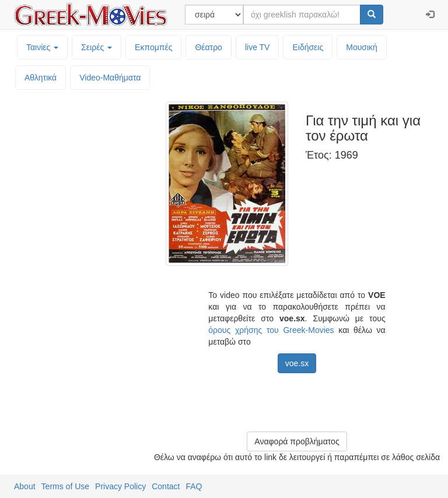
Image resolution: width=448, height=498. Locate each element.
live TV (258, 47)
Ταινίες (42, 47)
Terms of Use (65, 486)
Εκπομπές (153, 47)
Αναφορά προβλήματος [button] (297, 441)
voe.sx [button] (297, 363)
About (25, 486)
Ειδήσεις (308, 47)
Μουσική (362, 47)
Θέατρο (209, 47)
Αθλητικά (41, 78)
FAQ (194, 486)
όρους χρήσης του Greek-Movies (271, 330)
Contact (166, 486)
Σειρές (97, 47)
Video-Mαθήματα (110, 78)
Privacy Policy (120, 486)
